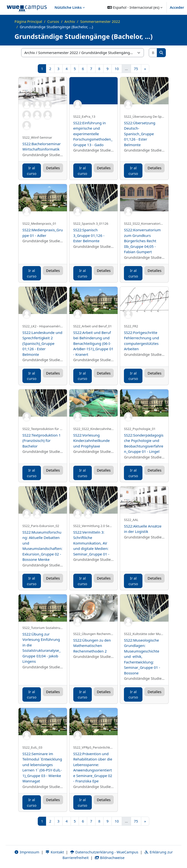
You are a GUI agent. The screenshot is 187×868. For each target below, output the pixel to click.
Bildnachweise (109, 858)
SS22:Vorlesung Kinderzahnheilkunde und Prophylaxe (92, 441)
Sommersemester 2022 (100, 21)
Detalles (53, 168)
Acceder (177, 7)
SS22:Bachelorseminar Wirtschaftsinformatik (42, 147)
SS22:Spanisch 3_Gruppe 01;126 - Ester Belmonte (89, 235)
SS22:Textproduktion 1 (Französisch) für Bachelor (42, 441)
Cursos (53, 21)
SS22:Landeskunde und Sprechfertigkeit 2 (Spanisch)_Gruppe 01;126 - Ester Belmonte (42, 343)
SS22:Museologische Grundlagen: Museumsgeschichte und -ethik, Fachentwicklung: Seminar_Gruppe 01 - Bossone (142, 657)
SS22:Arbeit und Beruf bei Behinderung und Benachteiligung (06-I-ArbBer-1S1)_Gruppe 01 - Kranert (93, 343)
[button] (135, 7)
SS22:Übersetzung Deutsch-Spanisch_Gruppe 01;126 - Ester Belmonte (140, 134)
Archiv (70, 21)
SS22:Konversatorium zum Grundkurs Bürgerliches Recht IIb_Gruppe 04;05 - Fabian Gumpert (142, 241)
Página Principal (28, 21)
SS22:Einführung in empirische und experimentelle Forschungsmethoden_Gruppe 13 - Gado (93, 134)
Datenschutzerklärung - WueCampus (104, 852)
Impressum (27, 852)
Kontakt (55, 852)
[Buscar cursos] (153, 53)
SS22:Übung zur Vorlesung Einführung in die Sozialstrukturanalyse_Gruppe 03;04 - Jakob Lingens (42, 648)
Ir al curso (32, 171)
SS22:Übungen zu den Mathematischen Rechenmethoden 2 (92, 646)
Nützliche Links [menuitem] (68, 7)
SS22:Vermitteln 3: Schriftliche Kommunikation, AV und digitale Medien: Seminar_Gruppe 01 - (91, 543)
